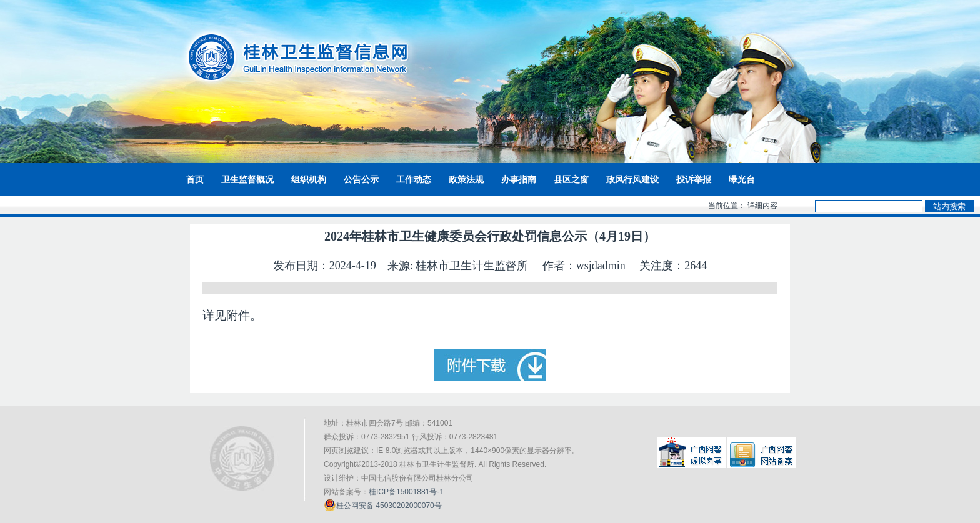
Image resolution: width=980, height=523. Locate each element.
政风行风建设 (632, 179)
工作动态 (414, 179)
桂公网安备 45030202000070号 (383, 505)
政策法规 (466, 179)
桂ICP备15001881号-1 (406, 492)
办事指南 (519, 179)
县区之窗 (571, 179)
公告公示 (361, 179)
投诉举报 (694, 179)
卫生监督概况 (247, 179)
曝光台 (742, 179)
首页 (195, 179)
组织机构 (309, 179)
